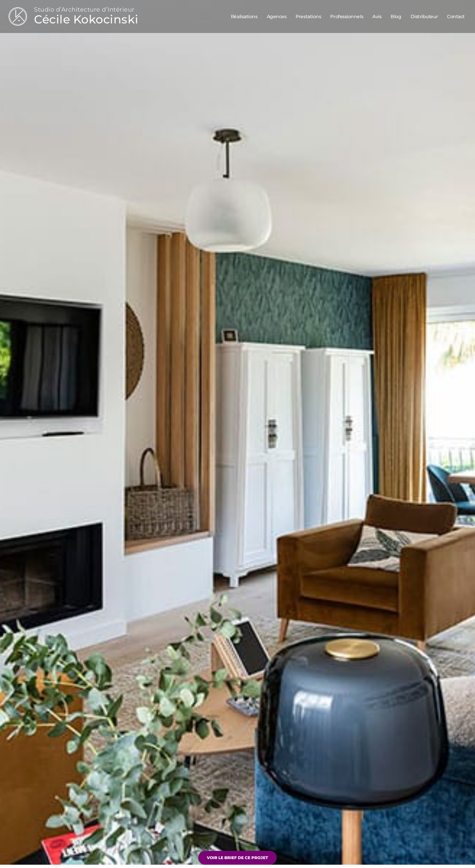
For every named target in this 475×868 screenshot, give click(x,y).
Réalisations (244, 16)
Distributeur (424, 16)
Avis (377, 16)
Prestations (308, 16)
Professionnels (347, 16)
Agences (277, 16)
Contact (456, 16)
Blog (396, 16)
